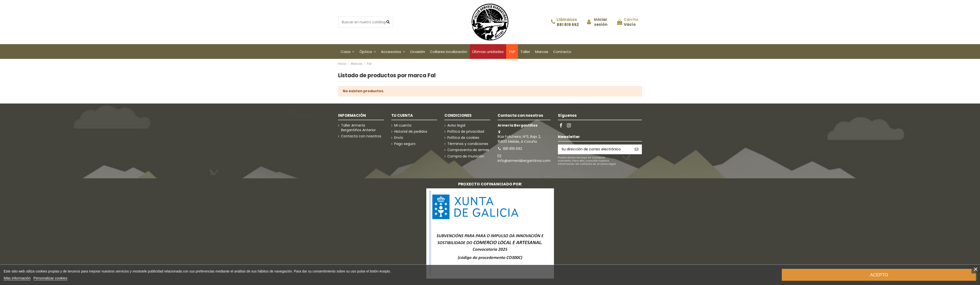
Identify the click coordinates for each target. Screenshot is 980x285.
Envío (399, 138)
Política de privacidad (466, 132)
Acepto (879, 275)
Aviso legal (456, 125)
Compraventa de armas (468, 150)
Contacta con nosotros (361, 136)
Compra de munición (466, 156)
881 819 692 (568, 25)
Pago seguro (405, 144)
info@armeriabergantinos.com (524, 161)
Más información (17, 278)
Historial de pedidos (411, 132)
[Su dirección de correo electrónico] (595, 149)
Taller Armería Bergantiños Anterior (358, 128)
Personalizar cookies (50, 278)
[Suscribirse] (637, 149)
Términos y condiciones (468, 144)
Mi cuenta (403, 125)
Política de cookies (463, 138)
